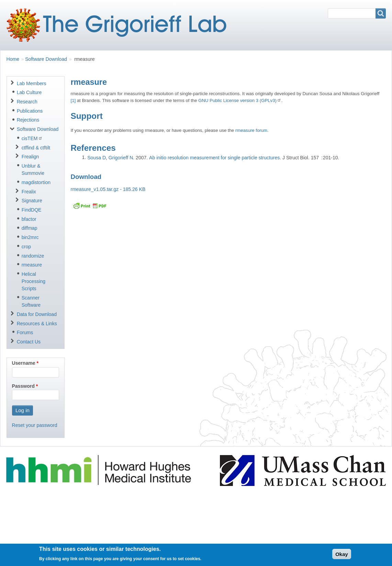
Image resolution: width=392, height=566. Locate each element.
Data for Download (37, 314)
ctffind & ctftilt (36, 148)
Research (27, 102)
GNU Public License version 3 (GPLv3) (240, 100)
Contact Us (29, 342)
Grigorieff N (121, 158)
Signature (32, 201)
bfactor (29, 219)
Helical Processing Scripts (34, 281)
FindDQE (32, 210)
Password (23, 386)
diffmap (30, 228)
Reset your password (35, 425)
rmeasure (32, 265)
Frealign (30, 157)
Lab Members (32, 83)
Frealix (29, 192)
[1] (73, 100)
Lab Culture (29, 92)
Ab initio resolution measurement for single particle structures (214, 158)
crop (26, 247)
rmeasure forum (251, 130)
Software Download (46, 59)
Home (13, 59)
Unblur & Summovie (33, 169)
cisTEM (32, 138)
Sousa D (97, 158)
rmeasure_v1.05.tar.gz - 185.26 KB (108, 189)
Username (24, 363)
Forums (25, 332)
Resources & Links (37, 324)
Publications (30, 111)
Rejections (28, 120)
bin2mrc (30, 237)
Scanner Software (31, 301)
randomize (33, 256)
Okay (342, 556)
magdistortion (36, 182)
